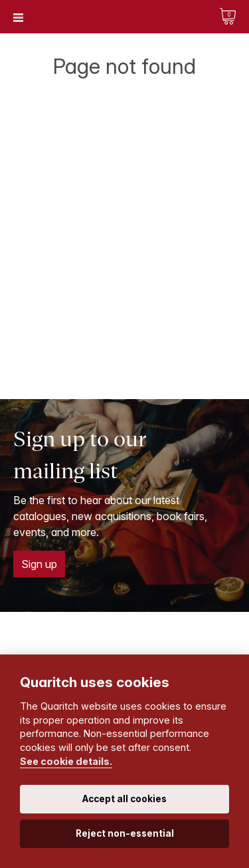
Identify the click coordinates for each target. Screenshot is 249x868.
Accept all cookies (124, 799)
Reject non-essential (125, 833)
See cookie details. (66, 761)
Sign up (39, 564)
